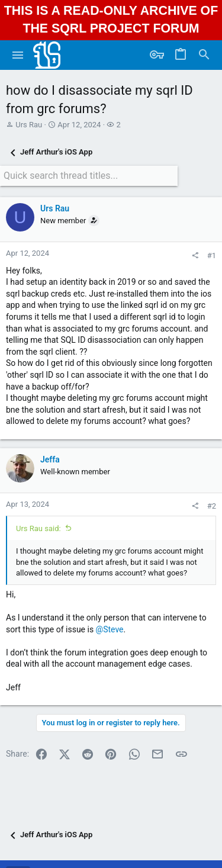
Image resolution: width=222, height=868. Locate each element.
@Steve (110, 629)
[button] (18, 55)
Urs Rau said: (38, 528)
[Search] (204, 55)
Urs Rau (29, 125)
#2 (212, 506)
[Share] (195, 255)
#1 (212, 255)
